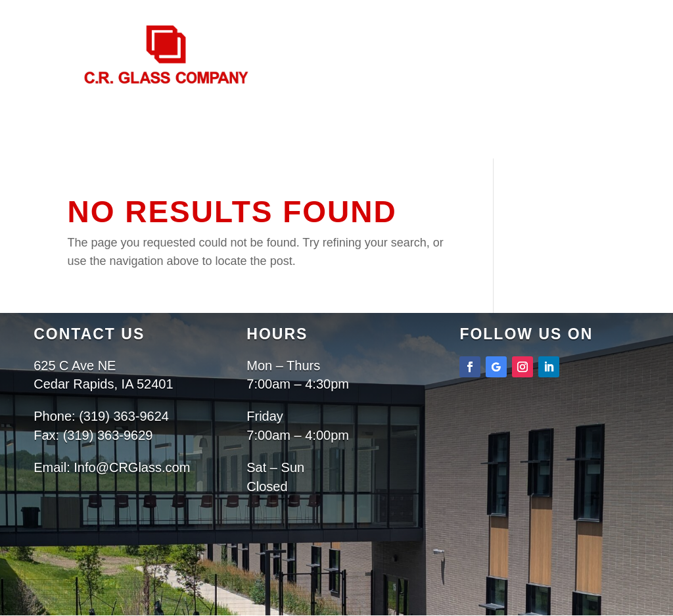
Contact (369, 185)
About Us (308, 168)
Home (249, 168)
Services (391, 168)
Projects (299, 185)
